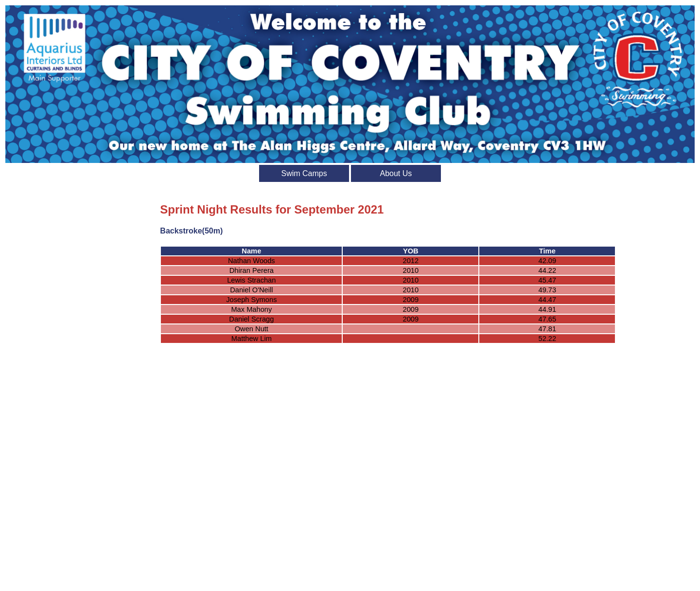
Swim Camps (304, 173)
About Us (396, 173)
